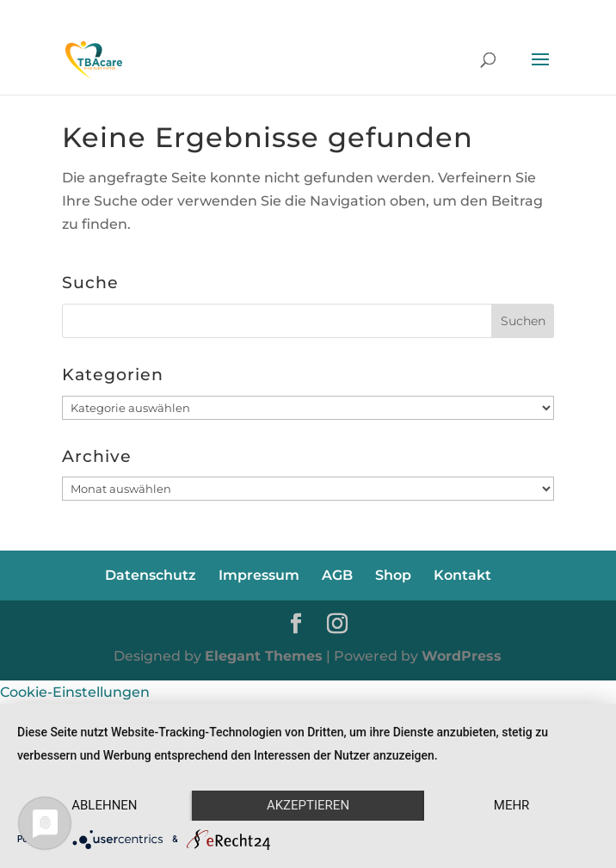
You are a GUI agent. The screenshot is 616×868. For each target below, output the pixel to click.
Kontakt (462, 575)
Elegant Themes (264, 656)
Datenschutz (151, 575)
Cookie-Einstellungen (75, 692)
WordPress (462, 656)
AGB (337, 575)
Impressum (259, 575)
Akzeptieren (308, 805)
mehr (512, 805)
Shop (393, 575)
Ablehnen (104, 805)
